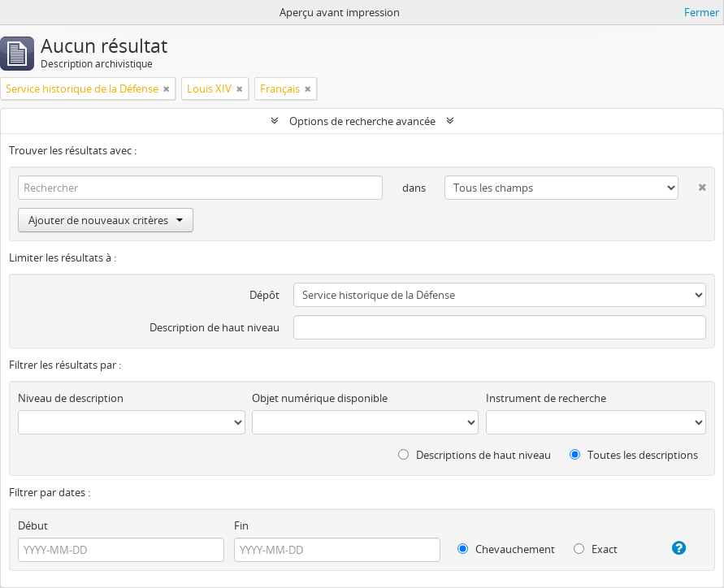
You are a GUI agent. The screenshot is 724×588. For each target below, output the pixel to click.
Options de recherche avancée (362, 121)
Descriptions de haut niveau (475, 455)
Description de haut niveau (215, 327)
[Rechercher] (200, 188)
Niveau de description (71, 398)
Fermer (702, 12)
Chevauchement (506, 549)
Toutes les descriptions (634, 455)
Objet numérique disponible (320, 398)
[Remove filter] (167, 89)
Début (33, 525)
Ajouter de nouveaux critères (106, 220)
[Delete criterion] (692, 184)
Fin (241, 525)
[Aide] (672, 548)
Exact (596, 549)
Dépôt (264, 295)
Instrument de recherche (546, 398)
